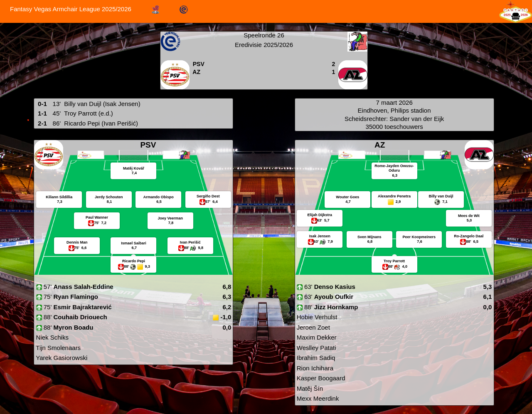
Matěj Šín (309, 388)
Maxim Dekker (316, 337)
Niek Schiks (51, 337)
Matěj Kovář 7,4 (134, 171)
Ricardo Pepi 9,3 (134, 264)
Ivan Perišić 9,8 (190, 246)
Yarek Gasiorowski (61, 358)
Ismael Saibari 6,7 (134, 246)
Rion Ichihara (314, 368)
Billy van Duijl (83, 104)
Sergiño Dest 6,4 (208, 199)
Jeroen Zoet (313, 327)
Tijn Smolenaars (57, 348)
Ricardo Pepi (82, 123)
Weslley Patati (316, 348)
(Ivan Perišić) (120, 123)
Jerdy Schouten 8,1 (109, 200)
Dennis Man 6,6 (77, 245)
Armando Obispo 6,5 (159, 200)
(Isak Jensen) (122, 104)
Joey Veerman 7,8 (171, 221)
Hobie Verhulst (316, 317)
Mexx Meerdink (317, 398)
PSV (199, 64)
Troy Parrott (80, 113)
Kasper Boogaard (320, 378)
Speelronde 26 (264, 35)
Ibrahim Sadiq (315, 358)
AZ (196, 72)
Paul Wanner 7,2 (97, 220)
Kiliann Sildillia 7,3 (59, 200)
